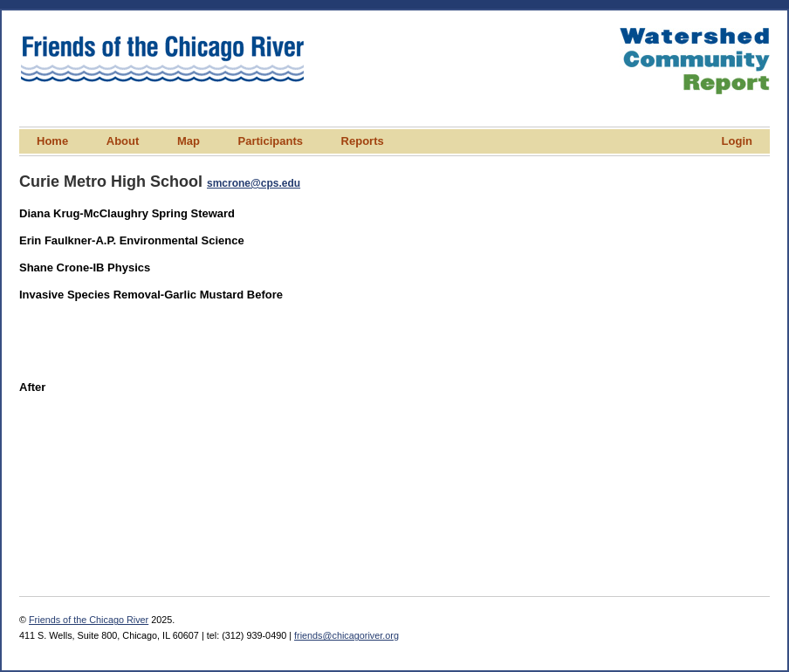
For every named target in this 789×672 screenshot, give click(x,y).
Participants (271, 141)
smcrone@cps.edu (254, 183)
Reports (363, 141)
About (123, 141)
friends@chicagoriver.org (346, 635)
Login (737, 141)
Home (52, 141)
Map (189, 141)
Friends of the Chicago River (89, 620)
